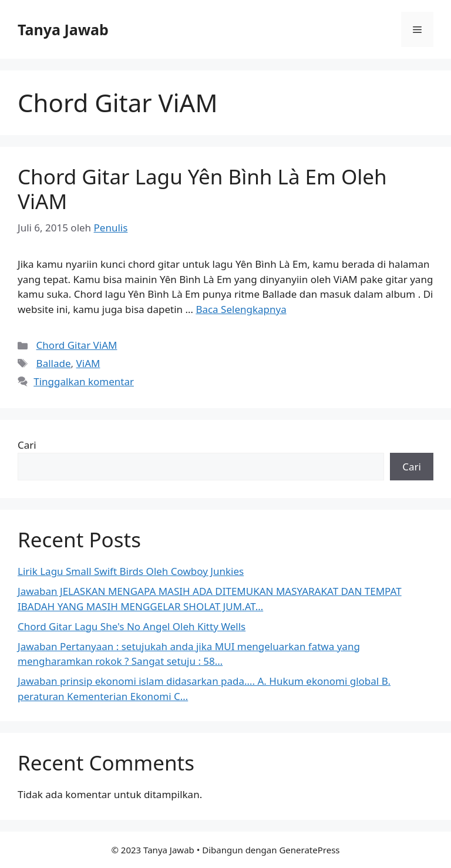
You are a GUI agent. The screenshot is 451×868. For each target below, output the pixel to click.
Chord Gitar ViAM (77, 345)
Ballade (54, 363)
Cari (27, 445)
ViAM (88, 363)
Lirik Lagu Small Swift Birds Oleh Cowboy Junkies (131, 571)
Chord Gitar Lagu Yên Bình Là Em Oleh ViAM (202, 189)
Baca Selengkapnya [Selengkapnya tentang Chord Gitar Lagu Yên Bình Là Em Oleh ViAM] (241, 309)
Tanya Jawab (63, 29)
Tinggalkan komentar (84, 381)
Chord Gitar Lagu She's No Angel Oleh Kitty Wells (132, 626)
